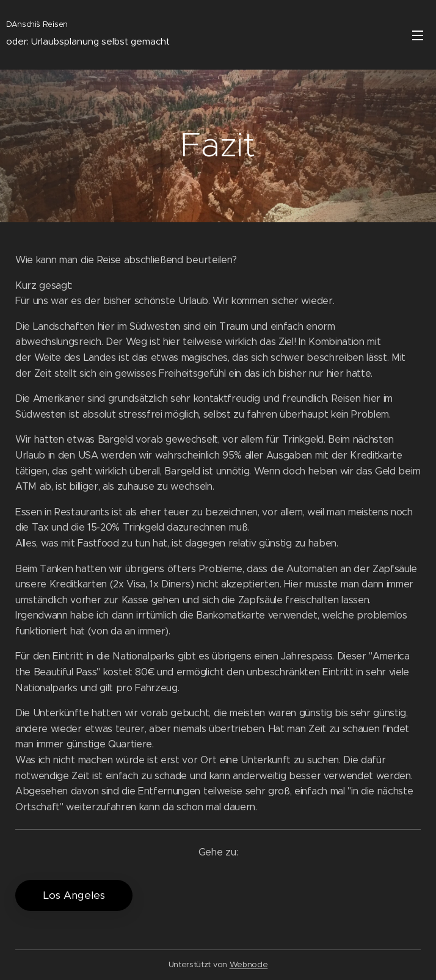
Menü (418, 35)
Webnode (249, 964)
